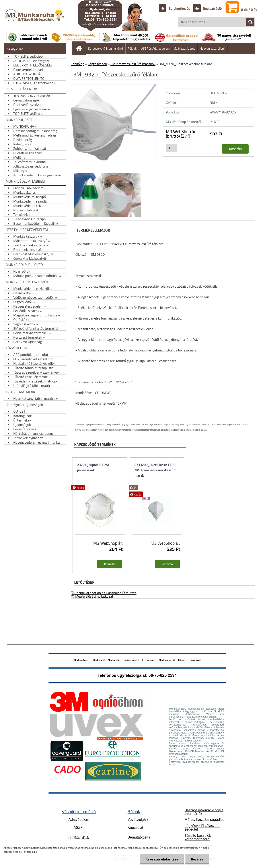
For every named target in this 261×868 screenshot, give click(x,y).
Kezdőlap (77, 64)
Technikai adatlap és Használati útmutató (104, 593)
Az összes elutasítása (162, 859)
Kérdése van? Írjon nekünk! (106, 48)
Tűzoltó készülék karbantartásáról (198, 837)
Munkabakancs (81, 660)
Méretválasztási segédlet (204, 820)
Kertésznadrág (131, 660)
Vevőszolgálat (139, 820)
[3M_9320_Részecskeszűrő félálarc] (107, 173)
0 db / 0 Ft (249, 10)
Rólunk (132, 48)
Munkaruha (114, 660)
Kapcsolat (135, 828)
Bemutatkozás (139, 837)
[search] (248, 22)
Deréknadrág (149, 660)
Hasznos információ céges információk (204, 812)
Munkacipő (98, 660)
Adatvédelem (79, 820)
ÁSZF (78, 828)
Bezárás (197, 859)
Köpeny (182, 660)
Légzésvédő (195, 660)
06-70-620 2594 (163, 675)
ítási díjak (78, 837)
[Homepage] (81, 48)
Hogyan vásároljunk (213, 48)
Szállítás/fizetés (185, 48)
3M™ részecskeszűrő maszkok (133, 64)
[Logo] (35, 20)
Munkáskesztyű (166, 660)
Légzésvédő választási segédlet (202, 828)
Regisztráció (212, 8)
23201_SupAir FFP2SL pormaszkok (93, 467)
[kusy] (171, 148)
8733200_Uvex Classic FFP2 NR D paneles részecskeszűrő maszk (155, 470)
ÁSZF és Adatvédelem (155, 48)
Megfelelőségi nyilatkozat (92, 596)
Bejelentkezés (179, 8)
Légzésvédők (97, 64)
